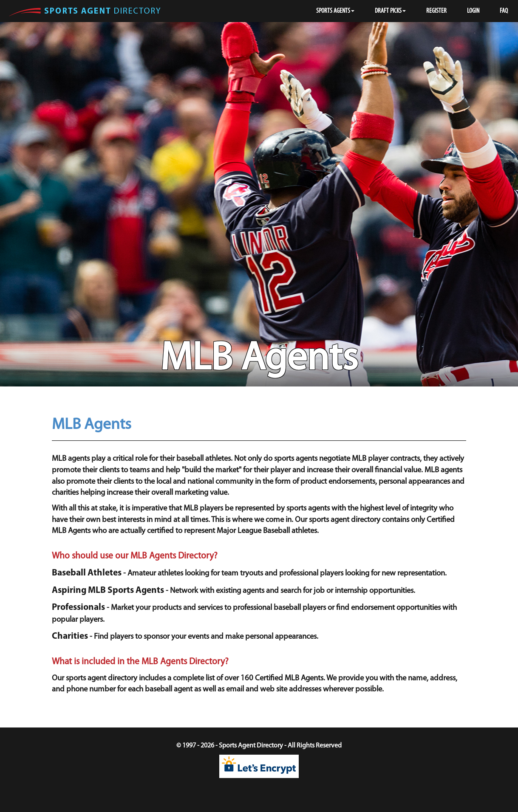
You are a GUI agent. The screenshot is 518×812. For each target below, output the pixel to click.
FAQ (504, 11)
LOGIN (473, 11)
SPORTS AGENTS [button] (335, 11)
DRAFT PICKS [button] (390, 11)
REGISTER (436, 11)
